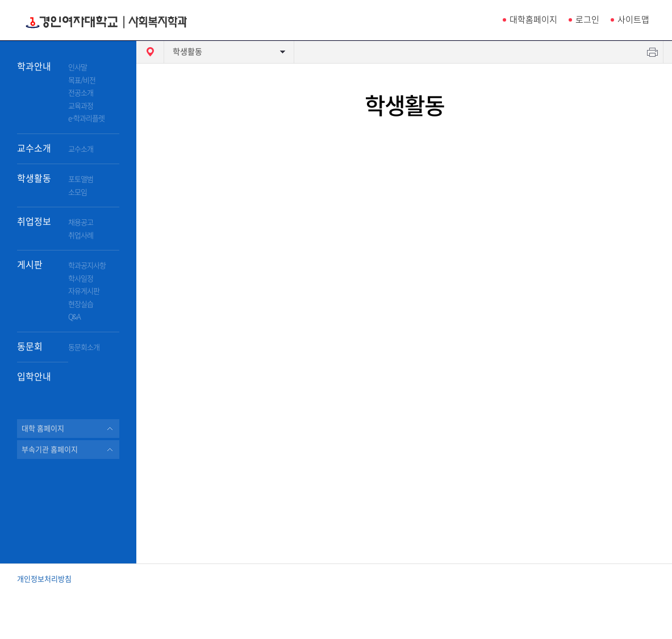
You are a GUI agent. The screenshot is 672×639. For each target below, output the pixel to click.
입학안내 (34, 377)
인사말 (78, 67)
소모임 (78, 192)
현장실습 (81, 304)
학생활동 (34, 178)
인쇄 (652, 52)
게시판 (30, 265)
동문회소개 (84, 347)
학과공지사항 (87, 266)
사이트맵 (633, 20)
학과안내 (34, 66)
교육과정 (81, 106)
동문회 (30, 346)
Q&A (74, 317)
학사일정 (81, 279)
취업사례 (81, 235)
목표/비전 (82, 80)
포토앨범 (81, 179)
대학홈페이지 (533, 20)
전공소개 (81, 93)
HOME (150, 52)
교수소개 (34, 148)
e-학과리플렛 (86, 118)
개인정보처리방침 (44, 579)
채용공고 (81, 222)
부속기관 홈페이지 (50, 450)
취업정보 (34, 222)
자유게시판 (84, 291)
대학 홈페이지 (43, 429)
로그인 (587, 20)
